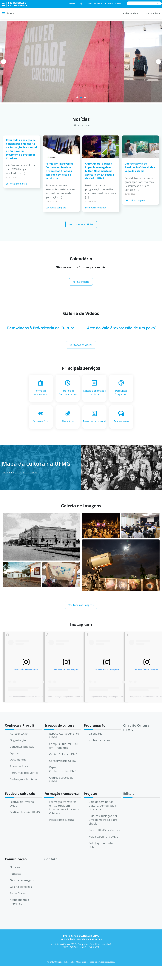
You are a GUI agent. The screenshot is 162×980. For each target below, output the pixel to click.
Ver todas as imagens (81, 605)
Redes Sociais (131, 13)
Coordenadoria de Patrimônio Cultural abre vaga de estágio (140, 167)
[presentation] (4, 62)
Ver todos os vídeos (81, 345)
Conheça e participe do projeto (20, 472)
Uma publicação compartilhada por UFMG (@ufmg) (30, 697)
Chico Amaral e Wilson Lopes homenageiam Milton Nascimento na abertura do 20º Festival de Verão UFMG (100, 171)
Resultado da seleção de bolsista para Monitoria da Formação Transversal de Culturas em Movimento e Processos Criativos (21, 149)
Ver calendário (81, 282)
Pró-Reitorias (153, 13)
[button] (77, 97)
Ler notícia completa (16, 184)
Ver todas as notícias (81, 224)
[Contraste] (81, 4)
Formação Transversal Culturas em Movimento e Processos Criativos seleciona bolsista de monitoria (60, 171)
